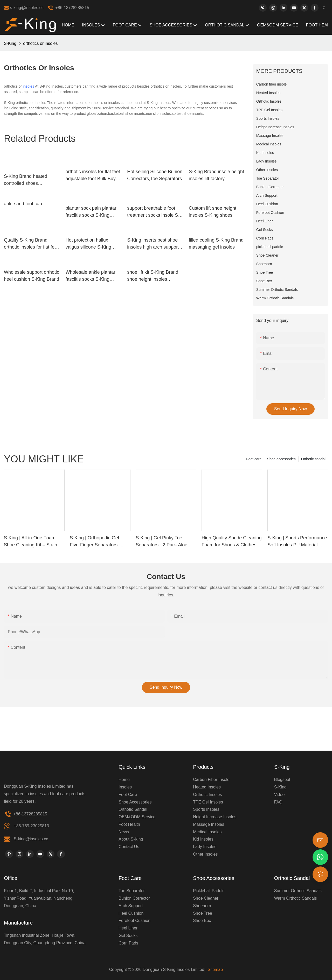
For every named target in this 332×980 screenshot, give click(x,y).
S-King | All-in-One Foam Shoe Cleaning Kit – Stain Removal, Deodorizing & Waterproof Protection (30, 542)
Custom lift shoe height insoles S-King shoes (213, 212)
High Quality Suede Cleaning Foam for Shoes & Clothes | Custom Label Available (231, 542)
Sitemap (215, 970)
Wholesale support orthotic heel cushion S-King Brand (32, 276)
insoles (29, 86)
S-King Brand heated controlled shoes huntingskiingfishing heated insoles (26, 180)
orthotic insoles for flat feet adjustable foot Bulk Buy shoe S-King (93, 176)
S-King (10, 43)
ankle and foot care (24, 204)
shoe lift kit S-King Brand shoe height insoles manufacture (153, 276)
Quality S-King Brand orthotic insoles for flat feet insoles (31, 244)
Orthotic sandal (313, 459)
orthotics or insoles (40, 43)
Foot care (254, 459)
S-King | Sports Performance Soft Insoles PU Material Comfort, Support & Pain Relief (297, 542)
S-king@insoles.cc (31, 839)
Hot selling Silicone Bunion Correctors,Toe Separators (155, 175)
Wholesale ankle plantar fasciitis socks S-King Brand (91, 276)
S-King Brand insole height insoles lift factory (216, 175)
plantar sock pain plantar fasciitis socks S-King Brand (91, 212)
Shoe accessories (281, 459)
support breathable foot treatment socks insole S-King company (153, 212)
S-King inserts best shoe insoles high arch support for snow (153, 244)
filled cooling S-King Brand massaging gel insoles (216, 244)
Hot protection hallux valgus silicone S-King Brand (88, 244)
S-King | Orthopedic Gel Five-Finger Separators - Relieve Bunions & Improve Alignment (98, 542)
